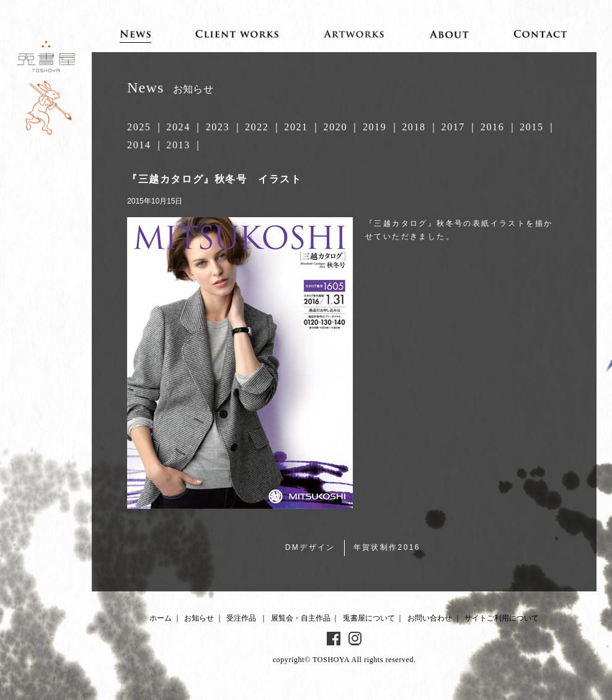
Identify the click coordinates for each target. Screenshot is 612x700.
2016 (492, 127)
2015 (531, 127)
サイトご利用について (502, 618)
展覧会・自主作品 (301, 618)
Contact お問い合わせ (541, 33)
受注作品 (241, 618)
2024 (178, 127)
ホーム (161, 618)
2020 (335, 127)
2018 (414, 127)
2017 (453, 127)
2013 (178, 145)
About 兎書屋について (449, 33)
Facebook (334, 639)
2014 (139, 145)
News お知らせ (135, 33)
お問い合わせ (430, 618)
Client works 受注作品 (237, 33)
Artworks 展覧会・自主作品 (354, 33)
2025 (139, 127)
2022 (257, 127)
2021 (296, 127)
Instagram (355, 639)
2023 (218, 127)
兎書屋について (369, 618)
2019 (375, 127)
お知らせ (199, 618)
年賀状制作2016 (387, 547)
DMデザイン (310, 547)
